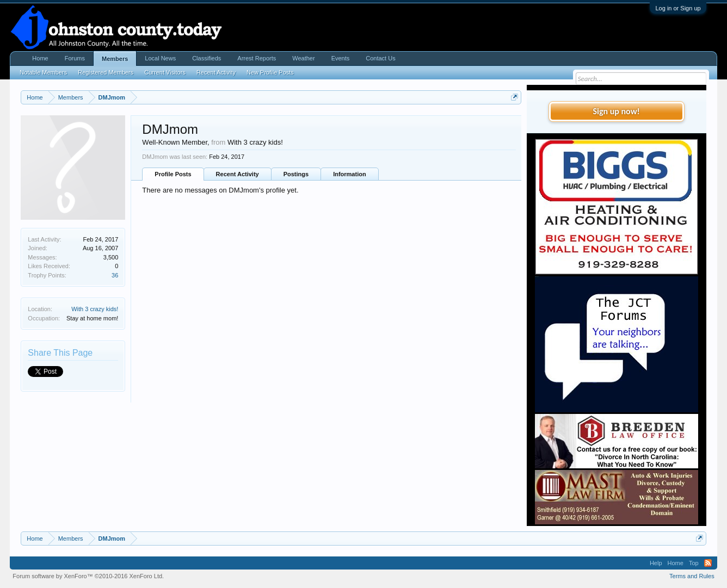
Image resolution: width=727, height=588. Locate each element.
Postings (296, 174)
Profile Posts (173, 174)
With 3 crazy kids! (95, 309)
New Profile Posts (270, 72)
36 (115, 275)
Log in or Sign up (678, 8)
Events (341, 58)
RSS (708, 563)
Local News (160, 58)
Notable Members (43, 72)
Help (656, 563)
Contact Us (380, 58)
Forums (75, 58)
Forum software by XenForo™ (88, 576)
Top (694, 563)
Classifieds (207, 58)
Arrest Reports (257, 58)
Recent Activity (238, 174)
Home (40, 58)
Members (115, 59)
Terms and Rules (692, 576)
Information (350, 174)
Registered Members (106, 72)
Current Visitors (165, 72)
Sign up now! (616, 111)
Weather (303, 58)
